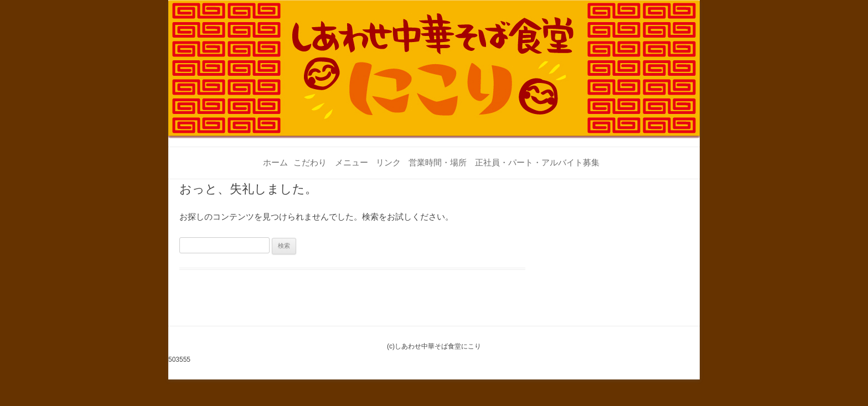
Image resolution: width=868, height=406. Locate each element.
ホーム (275, 162)
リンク (388, 162)
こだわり (310, 162)
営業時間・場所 (438, 162)
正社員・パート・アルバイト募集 (537, 162)
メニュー (352, 162)
